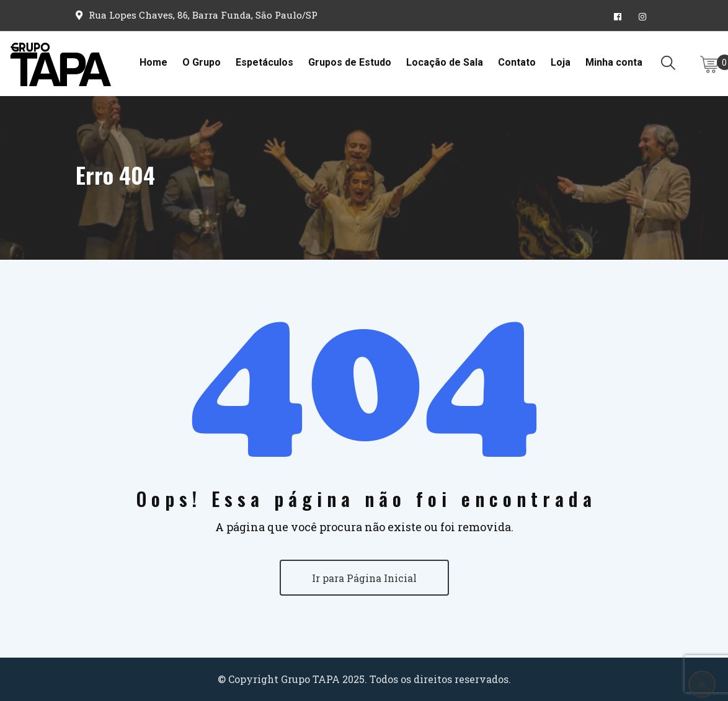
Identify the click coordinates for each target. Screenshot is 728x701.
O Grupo (202, 62)
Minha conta (614, 62)
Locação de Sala (445, 62)
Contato (517, 62)
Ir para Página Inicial (364, 578)
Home (153, 62)
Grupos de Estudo (350, 62)
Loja (561, 62)
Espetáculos (264, 62)
